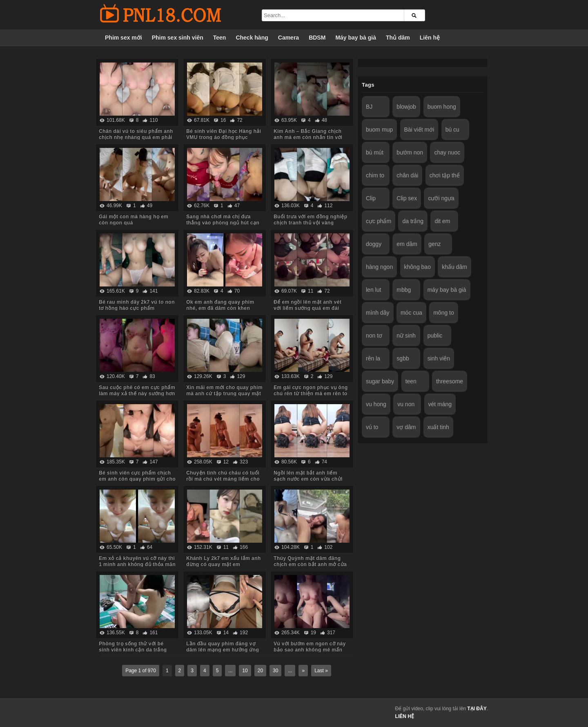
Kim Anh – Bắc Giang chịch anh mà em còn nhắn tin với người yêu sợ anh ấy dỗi (308, 137)
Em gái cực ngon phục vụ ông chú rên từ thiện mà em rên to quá (311, 394)
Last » (321, 671)
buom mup (379, 130)
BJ (369, 107)
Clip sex (407, 198)
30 (275, 671)
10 (245, 671)
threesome (450, 381)
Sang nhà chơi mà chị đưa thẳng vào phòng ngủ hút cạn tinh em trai (223, 223)
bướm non (410, 152)
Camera (288, 38)
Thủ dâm (398, 38)
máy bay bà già (447, 290)
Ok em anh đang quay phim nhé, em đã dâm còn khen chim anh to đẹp (220, 308)
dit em (442, 221)
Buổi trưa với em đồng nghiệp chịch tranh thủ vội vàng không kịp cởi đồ (311, 223)
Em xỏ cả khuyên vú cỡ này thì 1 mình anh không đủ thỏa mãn (137, 561)
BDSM (317, 38)
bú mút (375, 152)
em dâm (407, 244)
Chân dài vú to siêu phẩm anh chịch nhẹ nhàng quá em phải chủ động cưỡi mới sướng (136, 137)
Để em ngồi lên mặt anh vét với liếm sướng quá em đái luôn (307, 308)
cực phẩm (379, 221)
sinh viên (439, 358)
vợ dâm (406, 427)
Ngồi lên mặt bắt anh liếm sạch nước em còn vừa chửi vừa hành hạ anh (308, 479)
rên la (373, 358)
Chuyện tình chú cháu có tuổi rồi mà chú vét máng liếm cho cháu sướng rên (223, 479)
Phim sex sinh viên (178, 38)
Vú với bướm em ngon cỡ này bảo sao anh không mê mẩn (310, 647)
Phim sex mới (124, 38)
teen (411, 381)
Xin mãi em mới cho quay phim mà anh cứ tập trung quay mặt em (224, 394)
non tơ (374, 336)
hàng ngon (379, 267)
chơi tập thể (445, 175)
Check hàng (252, 38)
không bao (418, 267)
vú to (372, 427)
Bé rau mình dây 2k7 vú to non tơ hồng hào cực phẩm (137, 305)
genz (434, 244)
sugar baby (380, 381)
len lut (373, 290)
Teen (220, 38)
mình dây (378, 313)
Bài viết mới (419, 130)
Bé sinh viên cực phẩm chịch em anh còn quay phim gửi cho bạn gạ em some (137, 479)
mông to (444, 313)
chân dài (407, 175)
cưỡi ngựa (441, 198)
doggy (374, 244)
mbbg (404, 290)
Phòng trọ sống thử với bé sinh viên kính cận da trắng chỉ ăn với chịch (133, 650)
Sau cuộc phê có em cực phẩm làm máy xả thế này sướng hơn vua (137, 394)
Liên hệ (430, 38)
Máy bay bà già (356, 38)
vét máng (440, 404)
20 (260, 671)
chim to (375, 175)
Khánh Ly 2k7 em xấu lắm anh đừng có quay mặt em (223, 561)
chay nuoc (447, 152)
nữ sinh (406, 336)
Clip (371, 198)
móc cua (411, 313)
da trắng (413, 221)
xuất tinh (438, 427)
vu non (406, 404)
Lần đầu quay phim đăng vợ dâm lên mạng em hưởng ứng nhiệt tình (223, 650)
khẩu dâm (454, 267)
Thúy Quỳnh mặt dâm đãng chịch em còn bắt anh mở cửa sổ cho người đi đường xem (310, 564)
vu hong (376, 404)
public (435, 336)
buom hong (442, 107)
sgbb (403, 358)
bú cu (452, 130)
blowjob (406, 107)
